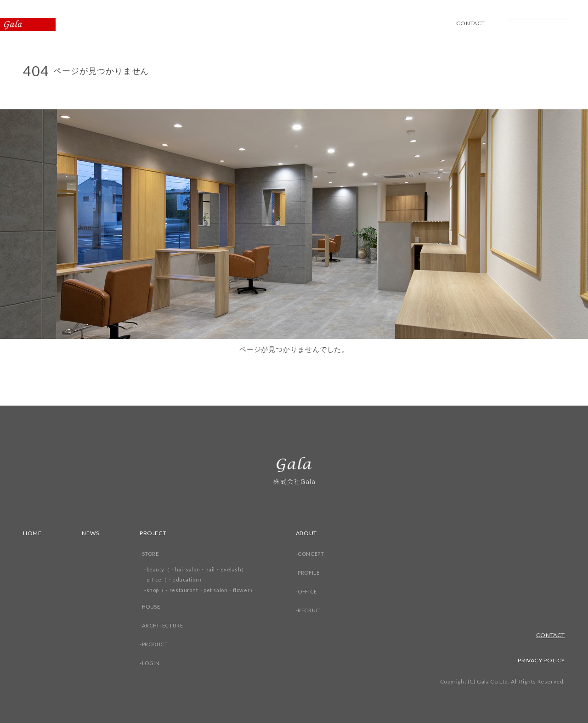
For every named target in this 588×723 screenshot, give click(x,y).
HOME (33, 533)
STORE (152, 554)
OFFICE (314, 591)
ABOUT (312, 533)
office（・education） (178, 579)
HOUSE (153, 607)
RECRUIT (315, 610)
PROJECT (155, 533)
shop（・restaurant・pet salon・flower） (204, 590)
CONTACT (469, 23)
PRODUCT (157, 644)
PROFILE (315, 573)
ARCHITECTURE (164, 625)
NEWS (92, 533)
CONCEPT (317, 554)
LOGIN (152, 663)
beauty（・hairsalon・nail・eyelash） (199, 569)
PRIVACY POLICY (539, 660)
